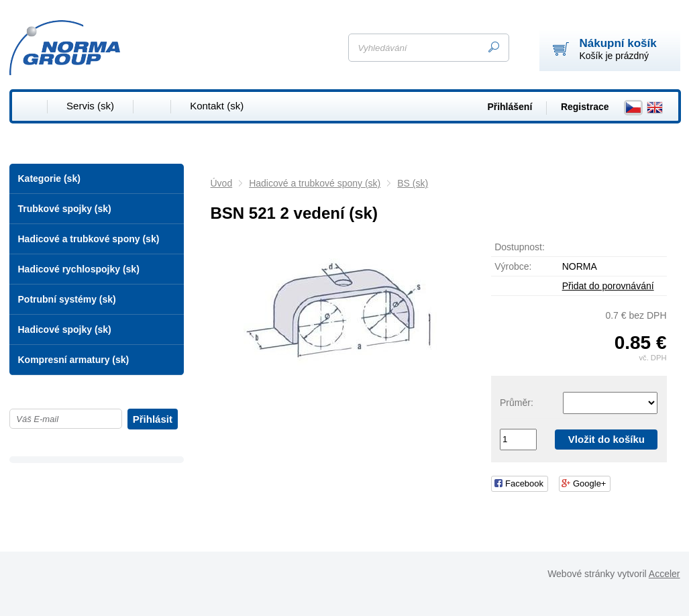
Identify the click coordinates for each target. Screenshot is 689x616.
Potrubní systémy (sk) (67, 299)
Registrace (585, 107)
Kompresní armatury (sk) (74, 360)
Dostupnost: (520, 247)
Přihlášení (510, 107)
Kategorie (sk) (49, 178)
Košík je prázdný (618, 49)
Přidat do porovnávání (608, 286)
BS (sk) (413, 183)
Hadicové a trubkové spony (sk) (89, 239)
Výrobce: (513, 266)
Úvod (222, 183)
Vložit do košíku (606, 439)
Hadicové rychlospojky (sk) (79, 269)
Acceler (665, 574)
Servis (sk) (90, 106)
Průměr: (517, 403)
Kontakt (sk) (217, 106)
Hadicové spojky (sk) (65, 329)
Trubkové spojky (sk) (65, 209)
